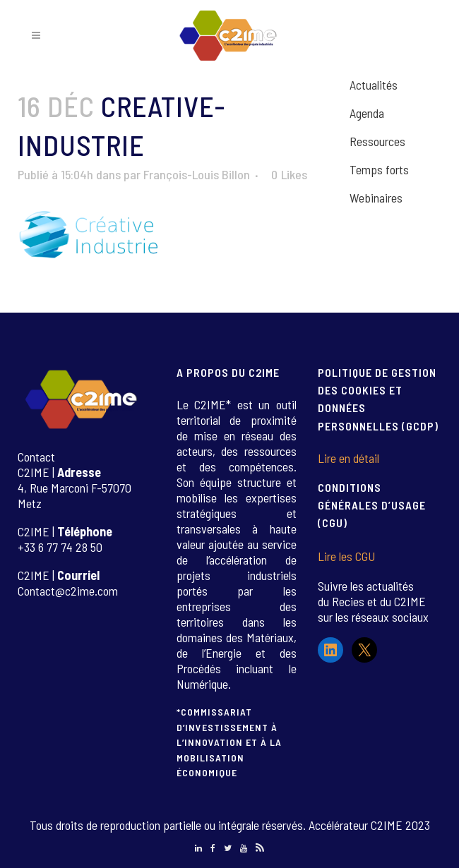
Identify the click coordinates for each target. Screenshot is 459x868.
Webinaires (376, 198)
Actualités (374, 85)
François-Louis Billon (197, 174)
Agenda (367, 113)
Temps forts (379, 169)
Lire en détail (348, 458)
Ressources (377, 141)
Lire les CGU (346, 556)
